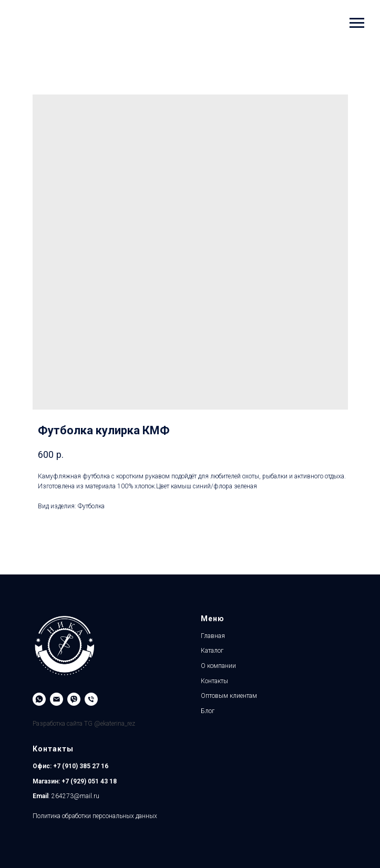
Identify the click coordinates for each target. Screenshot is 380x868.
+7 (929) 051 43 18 (89, 781)
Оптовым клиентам (229, 696)
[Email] (57, 699)
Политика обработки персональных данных (95, 816)
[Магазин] (91, 699)
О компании (218, 666)
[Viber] (74, 699)
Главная (213, 636)
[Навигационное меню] (357, 23)
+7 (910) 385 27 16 (80, 766)
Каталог (212, 651)
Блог (208, 711)
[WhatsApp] (39, 699)
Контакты (214, 681)
